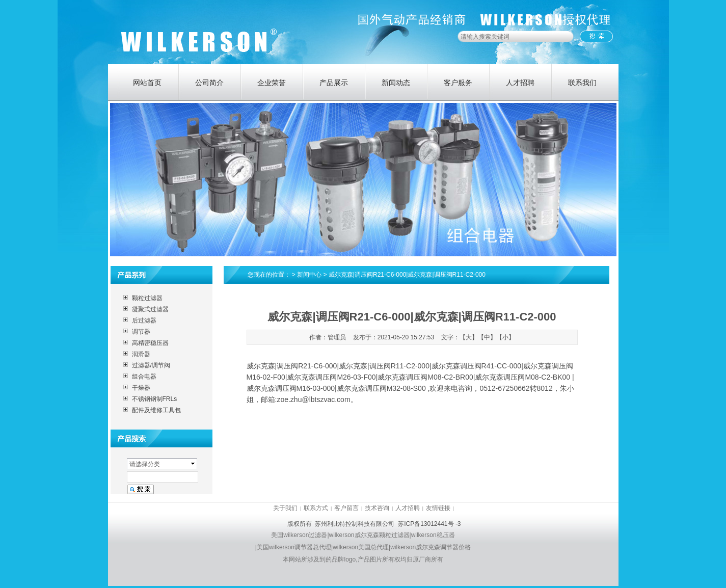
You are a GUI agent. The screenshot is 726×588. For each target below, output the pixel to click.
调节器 (141, 332)
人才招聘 (520, 83)
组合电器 (144, 377)
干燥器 (141, 388)
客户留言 (346, 508)
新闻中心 (309, 275)
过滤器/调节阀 (151, 365)
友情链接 (438, 508)
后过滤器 (144, 320)
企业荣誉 (272, 83)
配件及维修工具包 (156, 410)
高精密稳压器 (150, 343)
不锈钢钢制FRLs (155, 399)
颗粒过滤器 (147, 298)
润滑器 (141, 354)
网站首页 (147, 83)
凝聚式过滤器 (150, 309)
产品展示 (334, 83)
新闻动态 (396, 83)
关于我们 (285, 508)
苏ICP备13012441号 (426, 524)
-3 (458, 524)
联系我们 (582, 83)
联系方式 (316, 508)
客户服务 (458, 83)
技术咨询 (377, 508)
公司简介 (209, 83)
